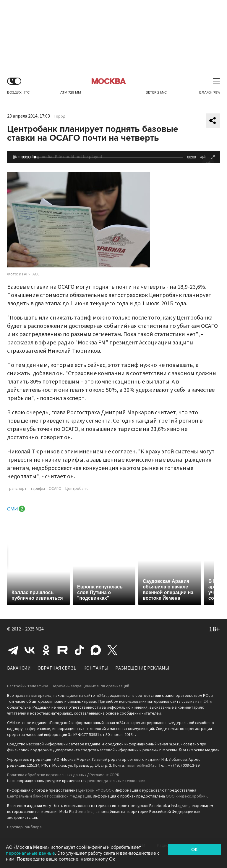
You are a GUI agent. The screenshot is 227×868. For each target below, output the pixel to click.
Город (60, 116)
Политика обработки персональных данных (47, 775)
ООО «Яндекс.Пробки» (187, 796)
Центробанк (77, 489)
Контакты (96, 668)
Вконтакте (30, 650)
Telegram (13, 650)
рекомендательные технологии (116, 781)
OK (194, 850)
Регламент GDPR (104, 775)
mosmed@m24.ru (141, 766)
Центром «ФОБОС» (96, 790)
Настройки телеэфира (28, 686)
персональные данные (30, 853)
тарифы (38, 489)
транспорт (17, 489)
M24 (40, 629)
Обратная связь (57, 668)
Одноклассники (46, 650)
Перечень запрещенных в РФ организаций (90, 686)
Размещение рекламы (142, 668)
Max (96, 650)
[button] (15, 157)
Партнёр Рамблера (24, 827)
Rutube (63, 650)
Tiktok (79, 650)
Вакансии (19, 668)
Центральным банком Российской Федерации (49, 796)
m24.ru (102, 696)
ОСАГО (55, 489)
